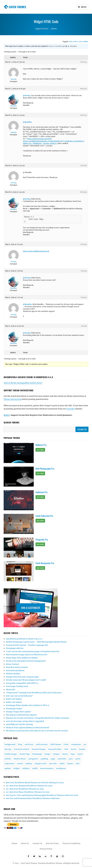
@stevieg (27, 95)
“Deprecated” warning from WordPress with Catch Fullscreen (34, 693)
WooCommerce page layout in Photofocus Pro (27, 655)
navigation (33, 759)
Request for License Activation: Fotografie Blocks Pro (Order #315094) (38, 718)
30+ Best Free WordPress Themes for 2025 (25, 789)
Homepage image (14, 709)
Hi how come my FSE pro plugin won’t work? (26, 680)
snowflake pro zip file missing (19, 724)
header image (11, 754)
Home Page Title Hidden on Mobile (22, 658)
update (8, 768)
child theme (56, 744)
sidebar (29, 764)
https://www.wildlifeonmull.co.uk (36, 251)
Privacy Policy (46, 849)
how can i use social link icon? (19, 696)
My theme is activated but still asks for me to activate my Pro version (37, 731)
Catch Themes (17, 7)
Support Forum (42, 29)
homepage (37, 754)
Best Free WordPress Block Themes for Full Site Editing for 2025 (35, 783)
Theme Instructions (13, 399)
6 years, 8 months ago (56, 46)
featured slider (55, 749)
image (47, 754)
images (56, 754)
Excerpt (8, 749)
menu (80, 754)
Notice (7, 415)
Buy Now (40, 450)
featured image (39, 749)
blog (20, 744)
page (53, 759)
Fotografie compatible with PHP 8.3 (22, 683)
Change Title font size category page (22, 677)
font (71, 41)
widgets (26, 768)
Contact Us (37, 843)
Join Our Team (52, 843)
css (85, 744)
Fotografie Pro (42, 539)
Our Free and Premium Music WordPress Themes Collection (33, 798)
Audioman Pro (42, 492)
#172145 (84, 271)
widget (85, 41)
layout (65, 754)
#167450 (84, 89)
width (35, 768)
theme (70, 764)
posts (78, 759)
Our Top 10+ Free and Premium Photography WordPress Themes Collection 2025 (42, 795)
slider (62, 764)
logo (73, 754)
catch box (29, 744)
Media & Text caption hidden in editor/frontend (27, 728)
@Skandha (27, 304)
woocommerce (47, 768)
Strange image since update (18, 712)
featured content (22, 749)
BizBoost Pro (41, 445)
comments (76, 744)
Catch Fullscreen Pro (44, 516)
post (71, 759)
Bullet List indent (14, 699)
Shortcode (10, 690)
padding (45, 759)
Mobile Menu (20, 759)
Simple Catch (41, 764)
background (10, 744)
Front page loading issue (17, 686)
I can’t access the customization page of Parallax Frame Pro (33, 651)
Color (66, 744)
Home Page (25, 754)
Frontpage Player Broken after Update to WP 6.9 (27, 705)
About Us (25, 843)
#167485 (84, 192)
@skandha (27, 122)
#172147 (84, 297)
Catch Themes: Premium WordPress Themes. (44, 863)
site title (53, 764)
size (80, 41)
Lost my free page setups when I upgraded (25, 721)
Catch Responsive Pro (45, 563)
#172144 (84, 244)
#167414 (84, 62)
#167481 (84, 165)
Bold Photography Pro (45, 469)
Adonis (54, 29)
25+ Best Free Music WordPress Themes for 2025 (28, 792)
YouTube (70, 409)
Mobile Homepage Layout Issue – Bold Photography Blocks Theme (36, 642)
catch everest (42, 744)
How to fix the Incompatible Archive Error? (23, 383)
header (82, 749)
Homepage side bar (15, 648)
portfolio (62, 759)
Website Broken (13, 674)
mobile (8, 759)
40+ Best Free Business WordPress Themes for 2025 (29, 786)
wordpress (61, 768)
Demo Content (12, 664)
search (20, 764)
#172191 (84, 326)
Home (15, 843)
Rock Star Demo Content (17, 667)
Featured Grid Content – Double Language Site (27, 645)
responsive (9, 764)
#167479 (84, 115)
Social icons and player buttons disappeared (26, 661)
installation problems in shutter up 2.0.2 (24, 639)
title (78, 764)
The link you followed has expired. (21, 715)
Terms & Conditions (71, 843)
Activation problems (15, 670)
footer (76, 41)
